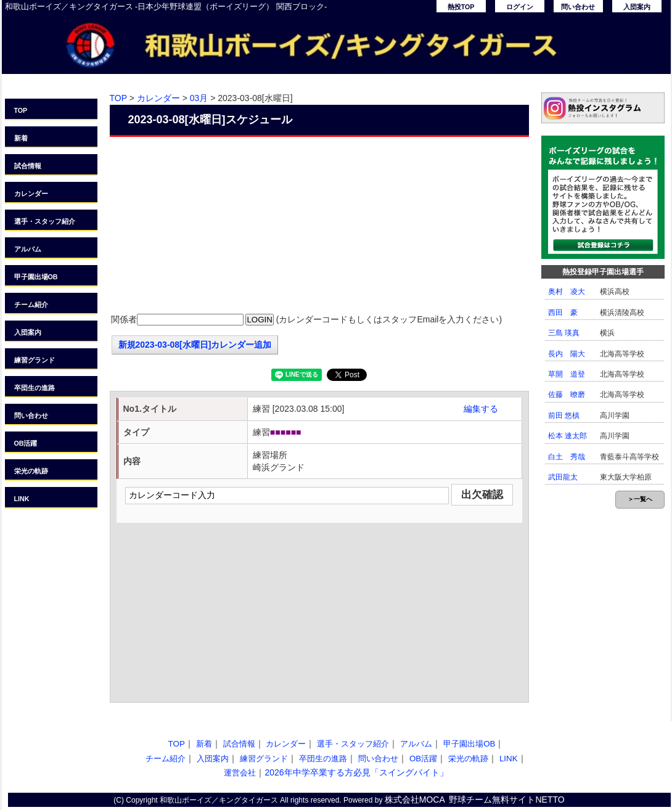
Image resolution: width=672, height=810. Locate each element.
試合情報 (28, 166)
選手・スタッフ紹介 (45, 221)
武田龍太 (563, 477)
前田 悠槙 (564, 415)
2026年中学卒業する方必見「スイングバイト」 (356, 772)
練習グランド (35, 360)
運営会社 (240, 773)
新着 (21, 138)
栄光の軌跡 (31, 471)
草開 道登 (567, 374)
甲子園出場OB (36, 277)
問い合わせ (578, 7)
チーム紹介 (31, 305)
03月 (199, 98)
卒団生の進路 (35, 388)
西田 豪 (563, 313)
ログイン (520, 7)
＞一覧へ (640, 499)
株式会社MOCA (415, 800)
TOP (21, 110)
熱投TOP (461, 7)
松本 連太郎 (568, 436)
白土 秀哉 (567, 457)
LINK (22, 499)
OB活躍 (26, 443)
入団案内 (637, 7)
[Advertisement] (319, 226)
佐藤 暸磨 (567, 395)
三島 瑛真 (564, 333)
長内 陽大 (567, 354)
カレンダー (31, 194)
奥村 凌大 (567, 292)
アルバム (28, 249)
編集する (481, 409)
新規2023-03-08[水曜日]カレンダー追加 (195, 345)
